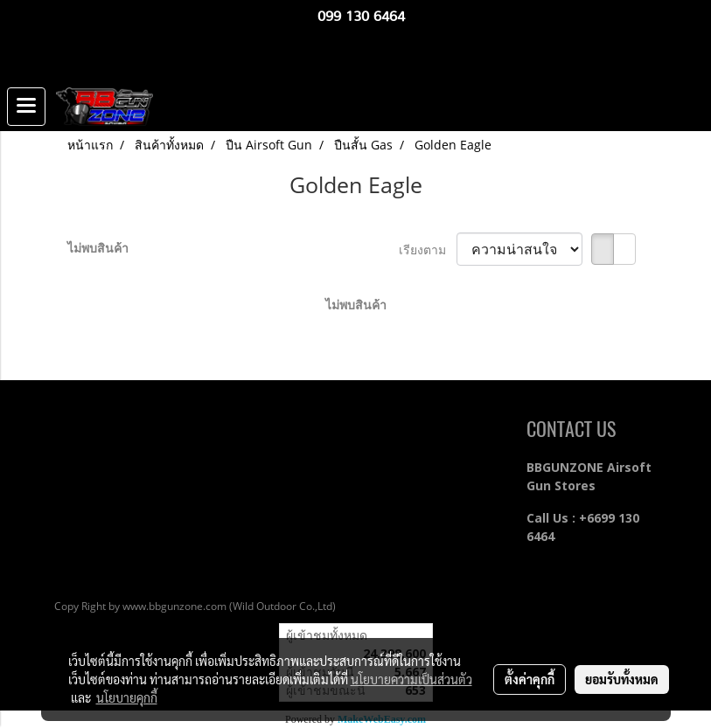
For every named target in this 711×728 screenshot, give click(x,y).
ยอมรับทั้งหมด (622, 679)
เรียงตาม (428, 250)
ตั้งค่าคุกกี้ (530, 679)
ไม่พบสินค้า (98, 248)
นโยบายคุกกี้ (127, 697)
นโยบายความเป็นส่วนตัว (411, 679)
